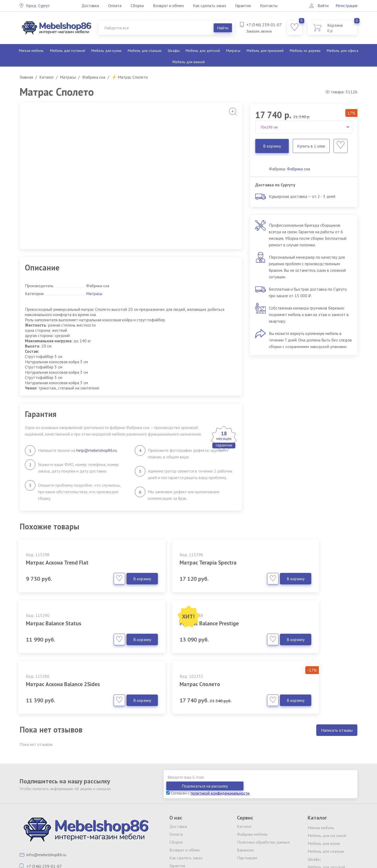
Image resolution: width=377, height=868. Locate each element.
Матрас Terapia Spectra (172, 562)
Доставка (90, 6)
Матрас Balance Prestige (59, 623)
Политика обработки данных (263, 791)
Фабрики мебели (252, 783)
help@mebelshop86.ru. (97, 450)
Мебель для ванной (188, 62)
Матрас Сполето (279, 623)
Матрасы (233, 51)
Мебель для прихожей (265, 51)
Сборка (137, 6)
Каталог (244, 775)
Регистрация (346, 6)
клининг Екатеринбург (132, 841)
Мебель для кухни (106, 51)
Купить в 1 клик (311, 146)
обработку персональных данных (265, 845)
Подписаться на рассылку (327, 735)
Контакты (268, 6)
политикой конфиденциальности (220, 742)
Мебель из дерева (305, 51)
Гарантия (243, 6)
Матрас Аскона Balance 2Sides (181, 623)
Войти (322, 6)
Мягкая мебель (31, 51)
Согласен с (208, 742)
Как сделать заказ (209, 6)
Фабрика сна (298, 169)
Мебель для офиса (342, 51)
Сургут (38, 6)
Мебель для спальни (144, 51)
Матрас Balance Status (287, 562)
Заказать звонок (259, 31)
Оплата (115, 6)
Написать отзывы (337, 688)
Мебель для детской (202, 51)
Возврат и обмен (168, 6)
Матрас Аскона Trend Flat (60, 562)
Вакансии (245, 799)
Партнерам (247, 806)
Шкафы (173, 51)
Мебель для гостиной (68, 51)
